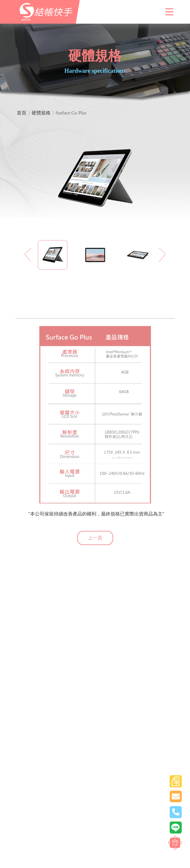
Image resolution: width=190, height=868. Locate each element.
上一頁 (95, 538)
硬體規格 (41, 113)
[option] (53, 255)
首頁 (22, 113)
